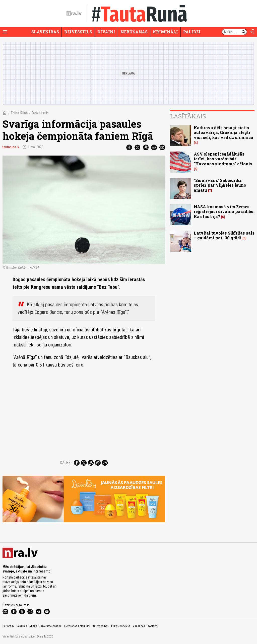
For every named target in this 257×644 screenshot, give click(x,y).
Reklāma (22, 626)
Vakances (139, 626)
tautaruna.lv (11, 147)
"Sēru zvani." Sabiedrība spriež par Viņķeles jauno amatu (220, 185)
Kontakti (152, 626)
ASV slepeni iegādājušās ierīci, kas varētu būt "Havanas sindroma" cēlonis (223, 159)
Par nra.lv (8, 626)
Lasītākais (188, 116)
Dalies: (66, 463)
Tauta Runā (19, 113)
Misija (33, 626)
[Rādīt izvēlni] (5, 32)
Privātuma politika (51, 626)
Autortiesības (101, 626)
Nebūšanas (134, 32)
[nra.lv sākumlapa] (74, 14)
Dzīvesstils (78, 32)
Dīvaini (106, 32)
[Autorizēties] (252, 32)
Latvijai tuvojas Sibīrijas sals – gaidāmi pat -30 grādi (224, 235)
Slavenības (45, 32)
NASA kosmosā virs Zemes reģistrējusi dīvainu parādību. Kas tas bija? (224, 211)
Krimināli (165, 32)
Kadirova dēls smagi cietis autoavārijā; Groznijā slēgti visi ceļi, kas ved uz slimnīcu (223, 132)
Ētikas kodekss (121, 626)
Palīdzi (192, 32)
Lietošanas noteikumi (77, 626)
